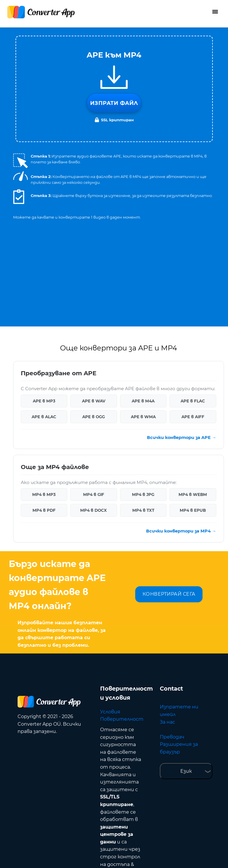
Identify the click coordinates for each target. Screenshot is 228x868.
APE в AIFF (193, 332)
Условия (110, 627)
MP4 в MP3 (44, 410)
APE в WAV (94, 316)
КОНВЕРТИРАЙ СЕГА (169, 509)
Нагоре (202, 857)
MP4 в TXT (143, 426)
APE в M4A (143, 316)
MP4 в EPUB (193, 426)
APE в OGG (94, 332)
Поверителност (122, 634)
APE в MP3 (44, 316)
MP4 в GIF (94, 410)
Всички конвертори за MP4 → (181, 446)
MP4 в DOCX (94, 426)
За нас (167, 637)
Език (186, 686)
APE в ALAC (44, 332)
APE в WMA (143, 332)
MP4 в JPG (143, 410)
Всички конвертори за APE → (181, 353)
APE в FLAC (193, 316)
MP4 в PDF (44, 426)
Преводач (172, 652)
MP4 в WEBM (193, 410)
